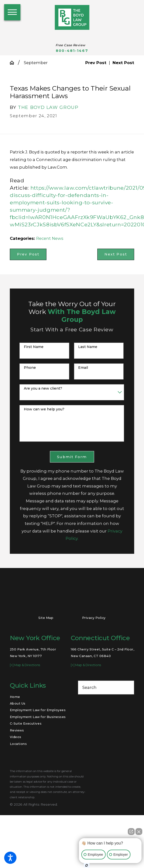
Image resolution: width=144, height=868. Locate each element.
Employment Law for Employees (38, 710)
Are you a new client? (43, 388)
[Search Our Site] (128, 688)
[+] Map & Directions (25, 665)
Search (89, 687)
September (36, 63)
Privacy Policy (94, 618)
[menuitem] (38, 697)
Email (83, 368)
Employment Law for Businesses (38, 717)
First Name (34, 347)
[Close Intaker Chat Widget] (139, 832)
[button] (10, 858)
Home (15, 697)
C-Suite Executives (26, 723)
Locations (18, 744)
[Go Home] (14, 63)
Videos (16, 737)
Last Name (88, 347)
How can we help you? (44, 409)
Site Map (46, 618)
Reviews (17, 730)
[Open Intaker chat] (87, 865)
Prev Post (28, 254)
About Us (18, 703)
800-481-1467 (72, 51)
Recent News (50, 238)
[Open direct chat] (131, 832)
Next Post (116, 254)
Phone (30, 368)
